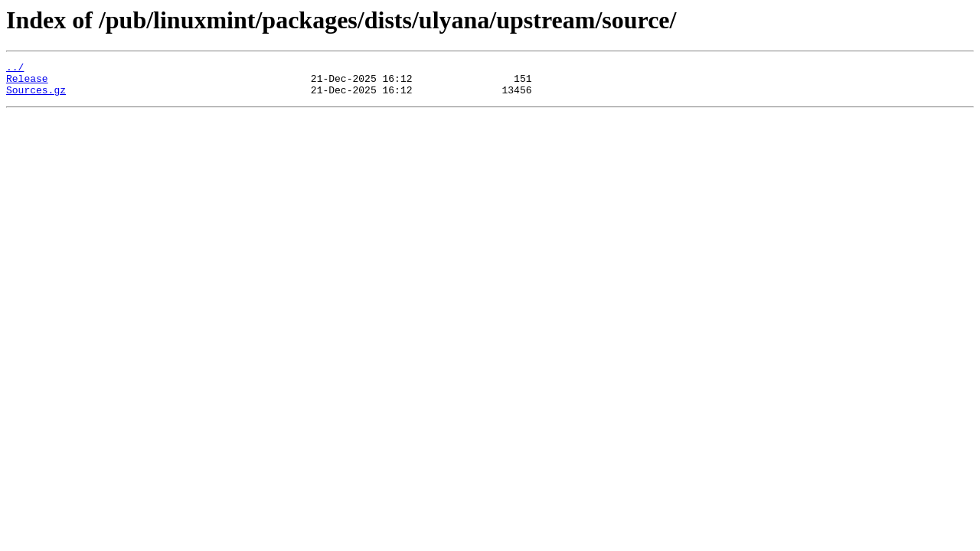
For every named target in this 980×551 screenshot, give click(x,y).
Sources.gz (36, 96)
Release (27, 83)
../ (15, 69)
